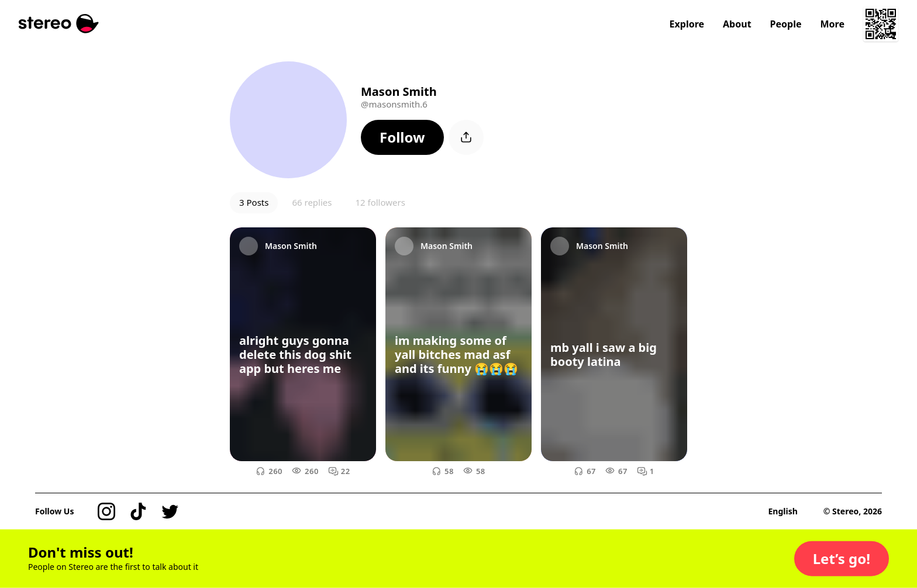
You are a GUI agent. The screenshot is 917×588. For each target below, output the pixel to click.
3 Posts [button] (254, 202)
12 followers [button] (380, 202)
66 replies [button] (312, 202)
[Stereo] (59, 24)
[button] (402, 137)
